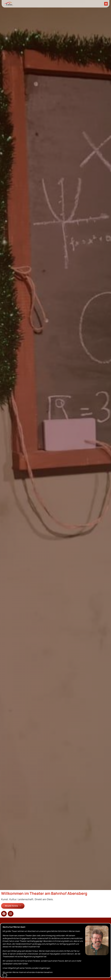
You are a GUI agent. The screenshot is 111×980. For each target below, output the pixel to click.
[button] (106, 4)
